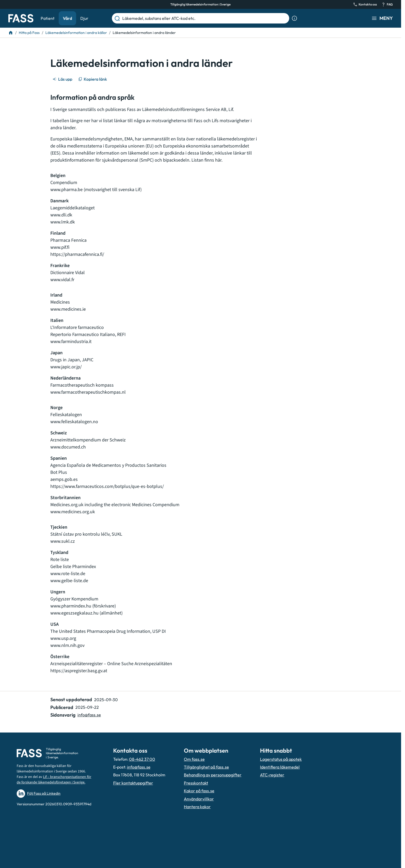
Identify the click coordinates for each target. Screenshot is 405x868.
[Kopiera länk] (93, 79)
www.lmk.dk (63, 222)
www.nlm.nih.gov (67, 645)
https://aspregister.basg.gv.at (79, 671)
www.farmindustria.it (71, 342)
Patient (48, 18)
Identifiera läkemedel (280, 767)
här (218, 160)
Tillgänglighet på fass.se (206, 767)
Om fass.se (194, 759)
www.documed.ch (68, 447)
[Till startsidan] (11, 33)
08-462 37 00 (142, 759)
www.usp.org (63, 638)
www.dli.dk (61, 215)
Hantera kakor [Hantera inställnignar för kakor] (197, 807)
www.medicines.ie (68, 309)
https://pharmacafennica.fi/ (77, 254)
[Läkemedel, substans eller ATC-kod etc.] (205, 18)
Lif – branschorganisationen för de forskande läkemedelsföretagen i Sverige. (54, 780)
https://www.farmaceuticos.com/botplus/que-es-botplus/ (107, 486)
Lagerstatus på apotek (281, 759)
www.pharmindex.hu (71, 606)
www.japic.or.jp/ (66, 367)
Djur (84, 18)
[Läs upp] (63, 79)
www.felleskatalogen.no (74, 422)
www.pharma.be (67, 190)
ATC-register (272, 775)
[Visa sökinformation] (294, 18)
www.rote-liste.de (68, 574)
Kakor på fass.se (199, 791)
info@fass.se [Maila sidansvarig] (89, 715)
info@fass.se (139, 767)
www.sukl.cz (63, 541)
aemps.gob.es (64, 479)
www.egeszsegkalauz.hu (74, 613)
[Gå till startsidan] (21, 18)
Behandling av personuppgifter (213, 775)
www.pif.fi (60, 247)
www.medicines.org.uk (73, 512)
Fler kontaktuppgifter (133, 783)
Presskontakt (196, 783)
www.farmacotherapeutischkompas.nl (88, 392)
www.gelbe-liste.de (70, 581)
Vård (67, 18)
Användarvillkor (199, 799)
